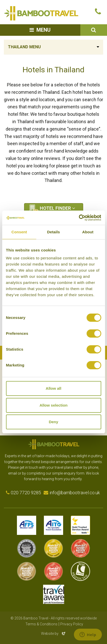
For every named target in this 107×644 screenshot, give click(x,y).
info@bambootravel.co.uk (75, 493)
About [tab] (88, 232)
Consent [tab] (19, 232)
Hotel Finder (55, 208)
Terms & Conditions (41, 624)
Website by (54, 634)
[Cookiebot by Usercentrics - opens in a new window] (79, 218)
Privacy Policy (72, 624)
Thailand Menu (24, 47)
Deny (53, 422)
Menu (43, 30)
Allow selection (53, 405)
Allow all (53, 388)
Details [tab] (54, 232)
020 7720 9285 (26, 493)
